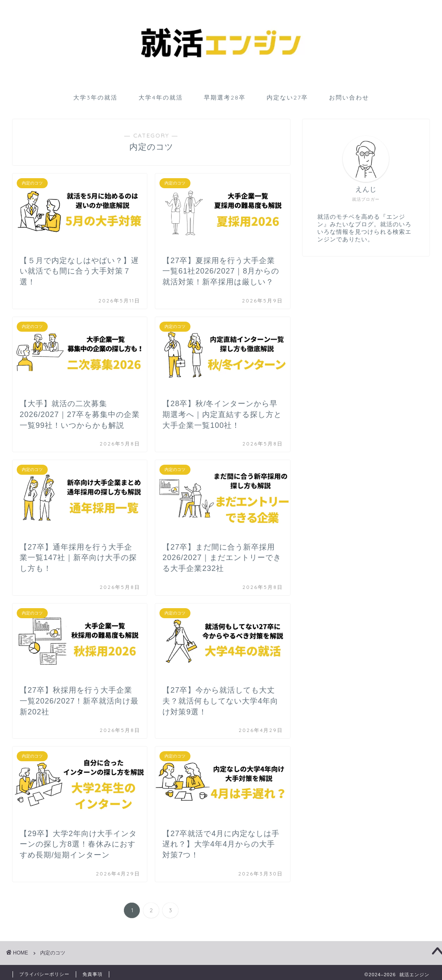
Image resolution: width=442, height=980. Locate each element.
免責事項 (93, 974)
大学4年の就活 (161, 97)
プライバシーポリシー (44, 974)
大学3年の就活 (95, 97)
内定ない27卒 (287, 97)
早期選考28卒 (225, 97)
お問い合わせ (349, 97)
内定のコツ (53, 953)
